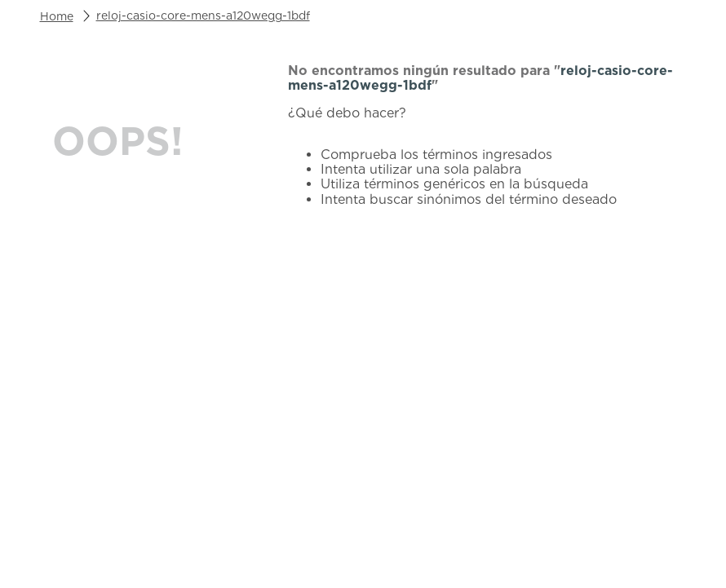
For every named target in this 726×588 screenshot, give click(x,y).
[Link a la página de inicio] (57, 16)
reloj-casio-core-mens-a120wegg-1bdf (203, 15)
